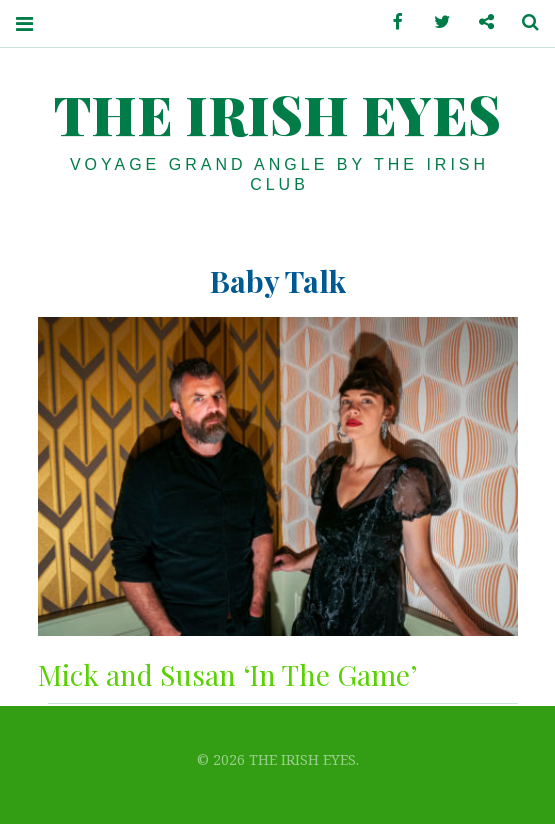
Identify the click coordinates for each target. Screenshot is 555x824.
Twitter (435, 22)
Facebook (391, 22)
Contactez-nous (479, 22)
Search (523, 22)
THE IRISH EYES (277, 114)
